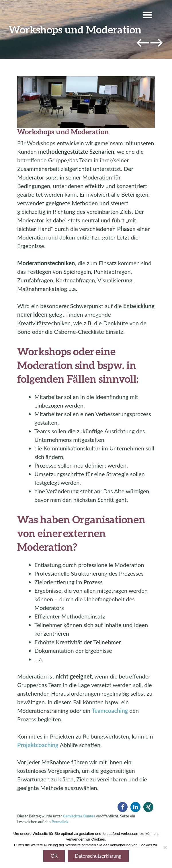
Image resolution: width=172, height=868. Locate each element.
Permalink (60, 822)
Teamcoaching (110, 711)
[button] (123, 807)
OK (54, 856)
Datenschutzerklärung (98, 856)
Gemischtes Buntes (79, 816)
